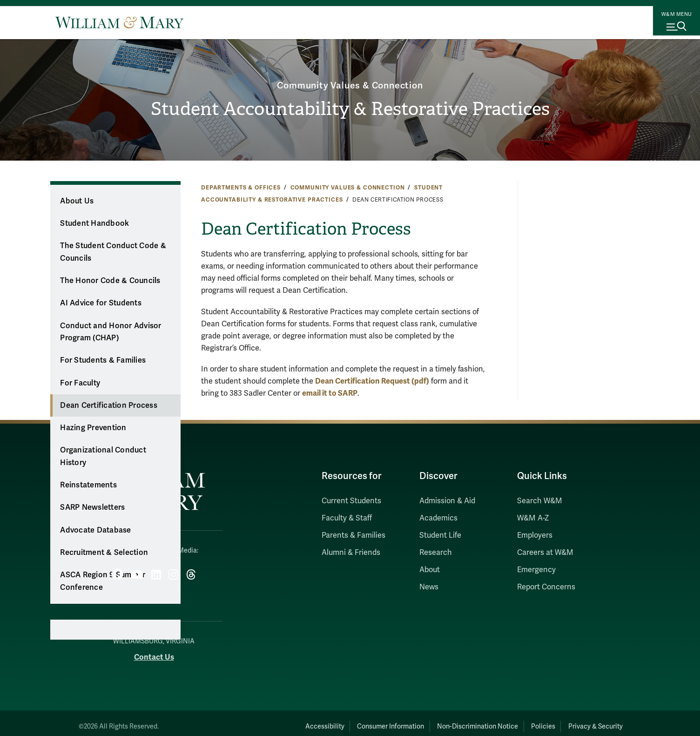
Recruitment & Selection (104, 553)
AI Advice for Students (101, 303)
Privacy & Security (589, 720)
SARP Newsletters (92, 507)
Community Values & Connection (350, 64)
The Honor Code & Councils (110, 281)
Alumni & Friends (351, 553)
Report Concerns (546, 587)
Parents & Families (353, 535)
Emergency (536, 570)
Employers (535, 535)
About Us (77, 201)
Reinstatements (88, 485)
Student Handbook (94, 223)
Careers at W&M (545, 553)
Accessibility (261, 720)
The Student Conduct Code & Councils (113, 252)
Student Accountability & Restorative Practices (350, 110)
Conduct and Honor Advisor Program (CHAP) (111, 332)
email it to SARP (330, 393)
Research (436, 553)
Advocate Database (95, 530)
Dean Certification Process (109, 405)
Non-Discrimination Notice (442, 720)
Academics (438, 518)
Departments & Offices (241, 188)
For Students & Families (103, 360)
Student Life (440, 535)
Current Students (351, 501)
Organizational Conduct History (103, 456)
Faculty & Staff (347, 518)
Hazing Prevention (93, 428)
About (430, 570)
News (429, 587)
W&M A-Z (533, 518)
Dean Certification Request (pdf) (372, 381)
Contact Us (154, 651)
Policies (522, 720)
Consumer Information (341, 720)
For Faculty (80, 383)
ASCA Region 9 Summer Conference (103, 581)
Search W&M (540, 501)
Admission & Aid (447, 501)
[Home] (119, 22)
